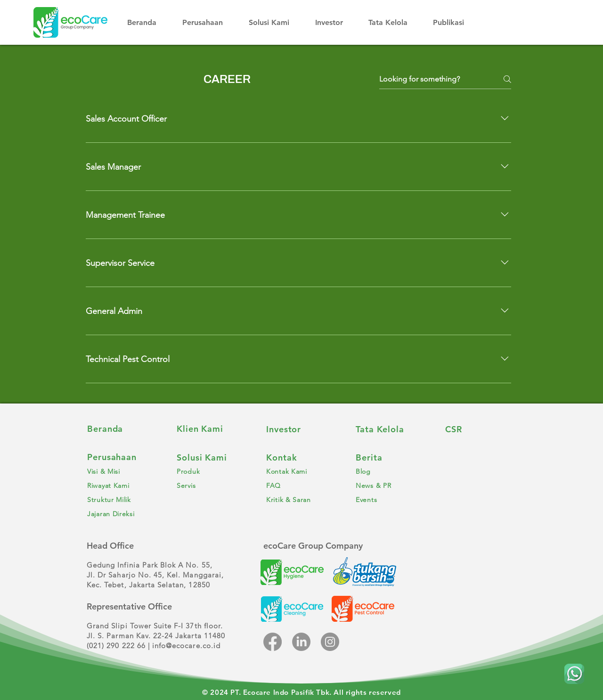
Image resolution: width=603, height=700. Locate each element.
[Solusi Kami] (212, 457)
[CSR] (481, 429)
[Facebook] (273, 642)
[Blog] (391, 471)
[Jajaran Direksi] (122, 514)
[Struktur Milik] (122, 500)
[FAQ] (301, 486)
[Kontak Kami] (301, 471)
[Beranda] (122, 429)
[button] (208, 22)
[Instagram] (330, 642)
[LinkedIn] (301, 642)
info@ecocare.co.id (186, 646)
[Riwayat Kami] (122, 486)
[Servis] (212, 486)
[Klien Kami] (212, 429)
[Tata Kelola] (391, 429)
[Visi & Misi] (122, 471)
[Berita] (391, 457)
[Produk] (212, 471)
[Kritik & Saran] (301, 500)
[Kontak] (301, 457)
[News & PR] (391, 486)
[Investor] (301, 429)
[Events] (391, 500)
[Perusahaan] (122, 457)
